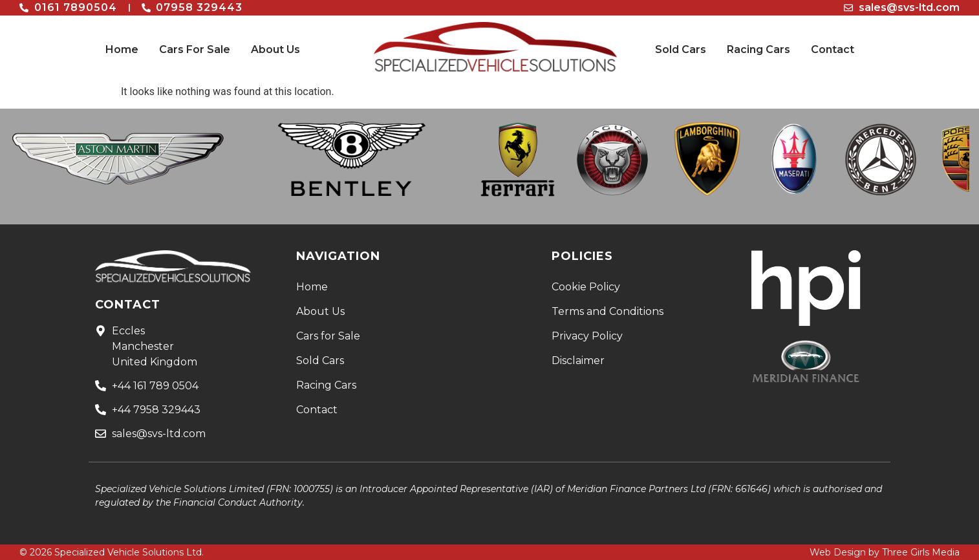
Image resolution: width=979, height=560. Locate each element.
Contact (833, 49)
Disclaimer (578, 361)
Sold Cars (681, 49)
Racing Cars (758, 49)
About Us (275, 49)
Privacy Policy (587, 336)
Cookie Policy (586, 287)
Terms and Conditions (608, 311)
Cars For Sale (195, 49)
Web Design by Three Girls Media (885, 552)
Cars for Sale (328, 336)
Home (122, 49)
